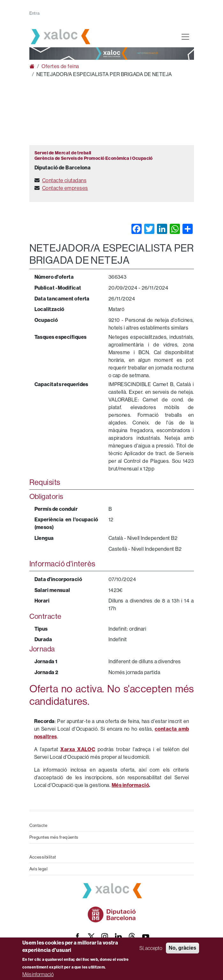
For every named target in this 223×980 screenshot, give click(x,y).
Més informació (38, 974)
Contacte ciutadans (64, 180)
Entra (35, 13)
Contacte (38, 825)
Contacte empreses (65, 188)
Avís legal (39, 869)
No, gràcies (182, 948)
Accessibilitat (43, 857)
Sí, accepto (151, 948)
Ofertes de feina (60, 66)
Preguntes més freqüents (54, 837)
